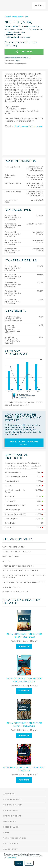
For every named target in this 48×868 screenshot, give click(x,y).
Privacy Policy (11, 844)
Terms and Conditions (15, 838)
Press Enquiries (11, 827)
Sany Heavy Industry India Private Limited (24, 582)
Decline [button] (29, 863)
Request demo (11, 811)
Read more (24, 646)
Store (6, 833)
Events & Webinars (13, 816)
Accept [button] (19, 863)
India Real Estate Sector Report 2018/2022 (24, 769)
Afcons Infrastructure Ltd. (17, 552)
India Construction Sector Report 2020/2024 (24, 680)
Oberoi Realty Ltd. (12, 587)
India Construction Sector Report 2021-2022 (24, 636)
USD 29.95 (24, 52)
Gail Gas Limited (11, 556)
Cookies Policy (11, 858)
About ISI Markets (12, 799)
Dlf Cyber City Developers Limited (20, 571)
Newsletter (10, 822)
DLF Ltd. (6, 561)
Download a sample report (15, 64)
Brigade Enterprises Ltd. (15, 592)
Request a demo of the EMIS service (24, 443)
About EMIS (9, 794)
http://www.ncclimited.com (28, 126)
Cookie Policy (10, 849)
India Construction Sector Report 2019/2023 (24, 725)
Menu (39, 6)
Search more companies (16, 17)
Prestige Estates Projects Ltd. (18, 566)
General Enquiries (13, 805)
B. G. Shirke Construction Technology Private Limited (24, 577)
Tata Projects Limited (14, 547)
